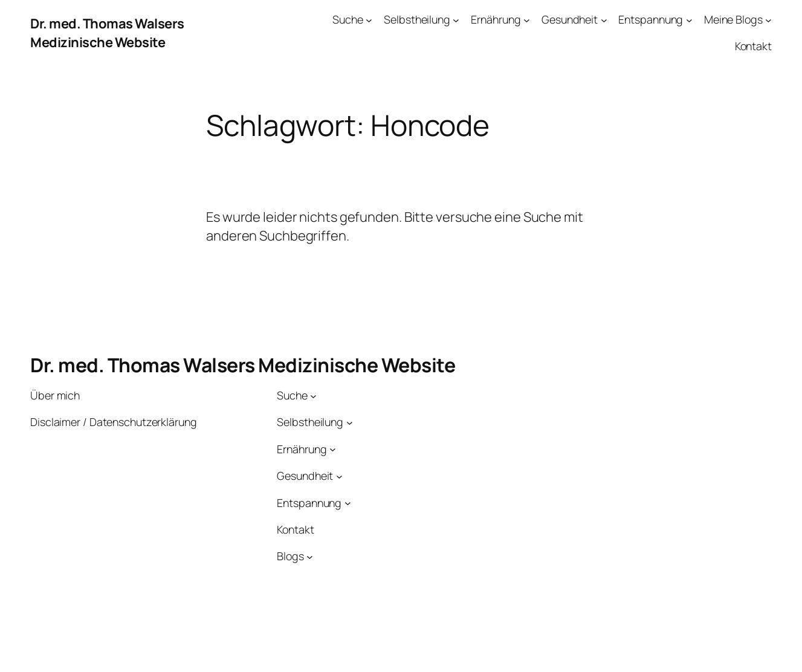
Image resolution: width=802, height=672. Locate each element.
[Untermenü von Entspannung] (689, 20)
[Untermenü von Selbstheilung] (456, 20)
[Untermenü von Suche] (369, 20)
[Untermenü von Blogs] (310, 556)
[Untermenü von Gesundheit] (604, 20)
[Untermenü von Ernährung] (527, 20)
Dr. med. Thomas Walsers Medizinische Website (107, 33)
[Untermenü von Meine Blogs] (768, 20)
